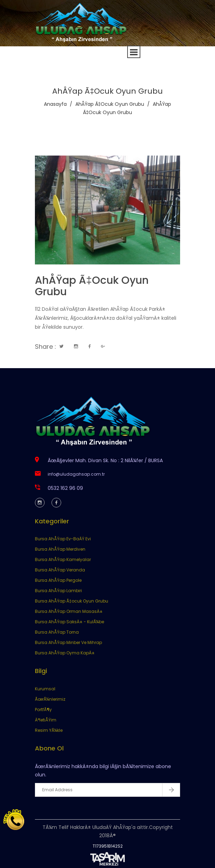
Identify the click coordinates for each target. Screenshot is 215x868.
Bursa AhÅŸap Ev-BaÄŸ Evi (63, 539)
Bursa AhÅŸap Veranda (60, 570)
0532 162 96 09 (65, 488)
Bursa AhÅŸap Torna (57, 632)
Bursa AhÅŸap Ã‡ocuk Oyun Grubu (72, 601)
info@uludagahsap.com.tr (76, 474)
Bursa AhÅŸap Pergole (58, 580)
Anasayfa (55, 104)
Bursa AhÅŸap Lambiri (58, 591)
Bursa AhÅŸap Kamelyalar (63, 559)
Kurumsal (45, 689)
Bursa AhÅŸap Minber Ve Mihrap (68, 642)
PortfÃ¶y (43, 710)
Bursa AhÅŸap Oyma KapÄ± (65, 653)
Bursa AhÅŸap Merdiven (60, 549)
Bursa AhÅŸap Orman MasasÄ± (69, 611)
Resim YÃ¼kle (49, 730)
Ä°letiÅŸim (46, 720)
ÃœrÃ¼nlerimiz (50, 699)
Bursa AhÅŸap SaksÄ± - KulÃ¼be (69, 622)
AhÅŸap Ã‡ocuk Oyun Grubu (110, 104)
